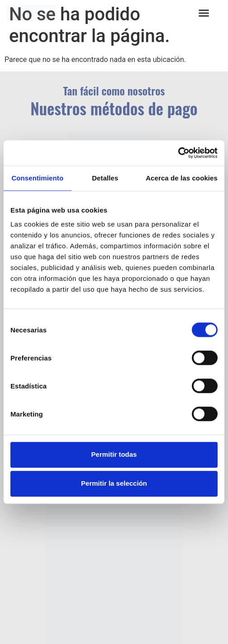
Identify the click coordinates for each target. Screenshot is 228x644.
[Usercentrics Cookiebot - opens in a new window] (178, 153)
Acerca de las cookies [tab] (182, 178)
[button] (204, 13)
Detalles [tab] (105, 178)
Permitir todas (114, 454)
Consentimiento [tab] (37, 178)
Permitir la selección (114, 483)
